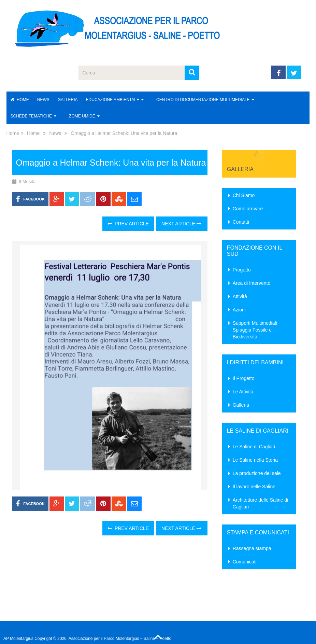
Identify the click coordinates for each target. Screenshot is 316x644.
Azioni (239, 310)
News (43, 100)
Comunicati (245, 562)
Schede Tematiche (31, 116)
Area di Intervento (252, 283)
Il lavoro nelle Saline (254, 487)
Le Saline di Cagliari (254, 447)
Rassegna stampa (252, 548)
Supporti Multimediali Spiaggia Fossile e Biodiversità (255, 330)
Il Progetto (244, 378)
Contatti (241, 222)
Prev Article (128, 224)
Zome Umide (82, 116)
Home (20, 100)
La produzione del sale (257, 473)
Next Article (181, 224)
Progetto (242, 270)
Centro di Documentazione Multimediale (203, 100)
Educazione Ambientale (113, 100)
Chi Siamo (244, 195)
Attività (240, 296)
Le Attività (243, 392)
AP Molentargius (18, 639)
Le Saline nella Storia (255, 460)
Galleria (68, 100)
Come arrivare (248, 209)
